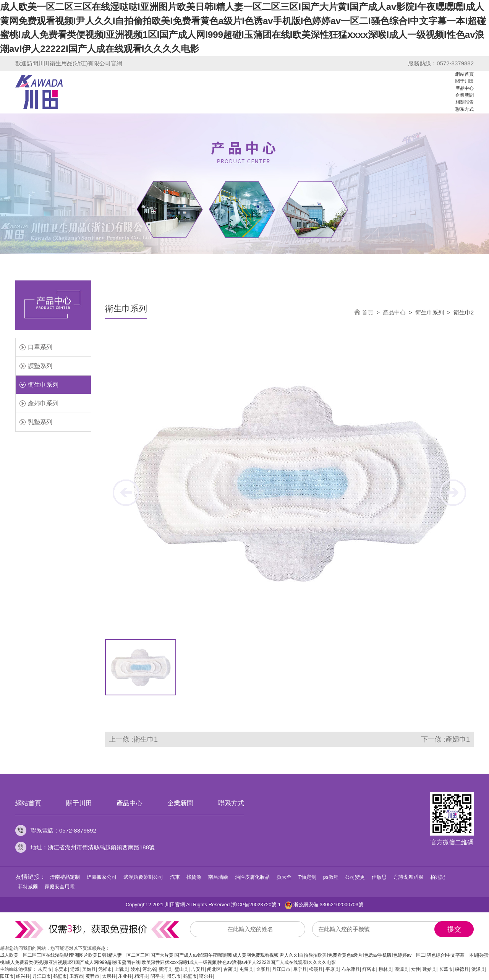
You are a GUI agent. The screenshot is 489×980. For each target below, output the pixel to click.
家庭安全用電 (60, 887)
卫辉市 (76, 976)
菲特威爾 (28, 887)
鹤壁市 (60, 976)
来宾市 (45, 969)
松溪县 (316, 969)
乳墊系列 (40, 422)
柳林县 (385, 969)
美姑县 (89, 969)
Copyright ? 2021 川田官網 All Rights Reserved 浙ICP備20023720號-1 (203, 905)
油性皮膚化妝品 (252, 877)
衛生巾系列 (43, 385)
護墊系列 (40, 366)
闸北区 (214, 969)
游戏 (75, 969)
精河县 (141, 976)
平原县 (332, 969)
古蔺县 (230, 969)
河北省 (149, 969)
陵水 (135, 969)
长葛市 (446, 969)
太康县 (109, 976)
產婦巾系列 (43, 403)
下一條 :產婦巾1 (445, 739)
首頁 (368, 312)
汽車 (175, 877)
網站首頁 (465, 74)
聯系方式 (465, 109)
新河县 (165, 969)
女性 (416, 969)
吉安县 (198, 969)
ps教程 (331, 877)
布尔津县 (351, 969)
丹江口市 (281, 969)
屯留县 (246, 969)
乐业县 (125, 976)
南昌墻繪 (218, 877)
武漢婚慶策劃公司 (143, 877)
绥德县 (462, 969)
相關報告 (465, 102)
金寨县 (263, 969)
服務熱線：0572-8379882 (441, 63)
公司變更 (355, 877)
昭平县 (157, 976)
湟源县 (402, 969)
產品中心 (465, 88)
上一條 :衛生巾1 (133, 739)
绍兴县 (23, 976)
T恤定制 (307, 877)
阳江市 (7, 976)
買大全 (284, 877)
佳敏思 (379, 877)
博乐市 (174, 976)
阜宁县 (300, 969)
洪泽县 (478, 969)
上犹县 (121, 969)
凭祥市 (105, 969)
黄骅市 (92, 976)
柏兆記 (438, 877)
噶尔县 (206, 976)
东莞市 (61, 969)
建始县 (429, 969)
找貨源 (194, 877)
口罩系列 (40, 347)
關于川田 (465, 81)
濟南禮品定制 (65, 877)
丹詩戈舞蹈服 (408, 877)
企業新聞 (465, 95)
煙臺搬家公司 (102, 877)
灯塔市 (369, 969)
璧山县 (181, 969)
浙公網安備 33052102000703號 (324, 905)
